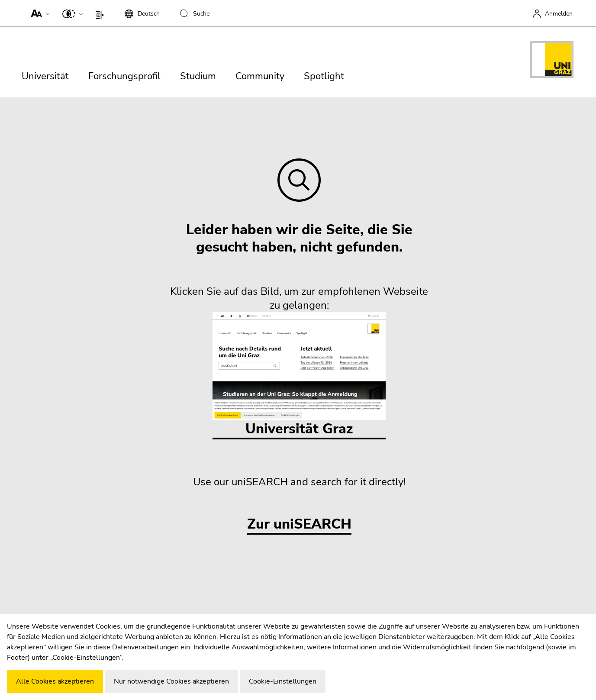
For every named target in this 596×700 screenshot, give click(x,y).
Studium (198, 76)
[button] (38, 13)
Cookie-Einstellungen (283, 681)
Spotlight (324, 76)
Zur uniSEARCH (299, 524)
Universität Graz (299, 375)
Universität (45, 76)
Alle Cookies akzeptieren (55, 681)
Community (260, 76)
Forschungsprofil (124, 76)
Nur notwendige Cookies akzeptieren (171, 681)
